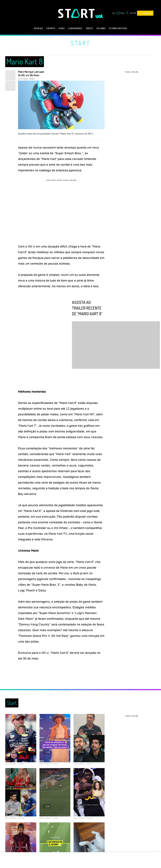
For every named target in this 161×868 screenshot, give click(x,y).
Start (81, 43)
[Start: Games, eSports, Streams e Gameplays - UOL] (77, 13)
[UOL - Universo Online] (99, 16)
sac (114, 13)
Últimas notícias (118, 28)
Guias (62, 28)
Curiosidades (75, 28)
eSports (51, 28)
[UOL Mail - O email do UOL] (120, 13)
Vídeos (89, 28)
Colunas (101, 28)
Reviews (38, 28)
